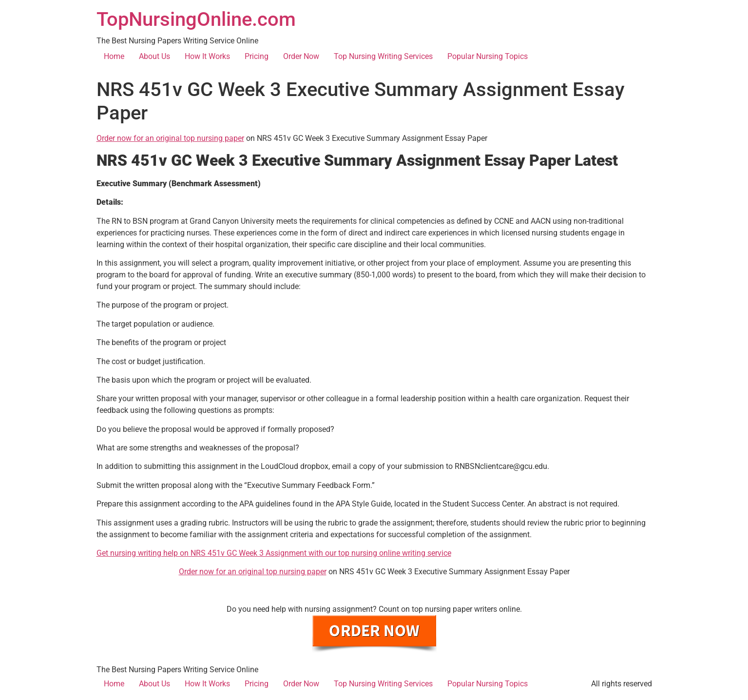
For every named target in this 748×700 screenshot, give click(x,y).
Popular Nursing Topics (488, 56)
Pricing (257, 56)
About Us (154, 56)
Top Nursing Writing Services (383, 56)
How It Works (207, 56)
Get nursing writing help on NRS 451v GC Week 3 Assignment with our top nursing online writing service (274, 553)
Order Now (301, 56)
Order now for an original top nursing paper (170, 138)
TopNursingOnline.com (196, 19)
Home (114, 56)
